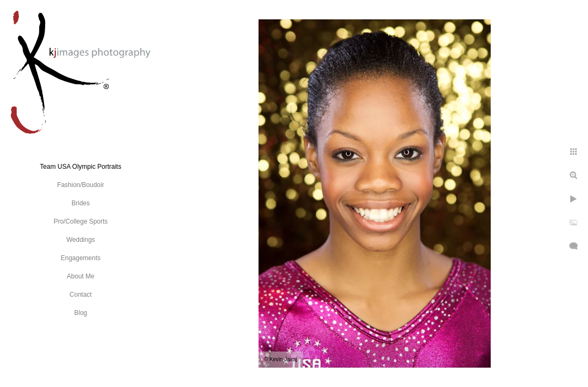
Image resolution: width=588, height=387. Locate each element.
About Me (80, 276)
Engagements (81, 258)
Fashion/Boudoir (80, 185)
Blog (81, 313)
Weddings (80, 240)
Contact (80, 295)
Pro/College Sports (81, 221)
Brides (81, 203)
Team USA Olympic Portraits (80, 167)
